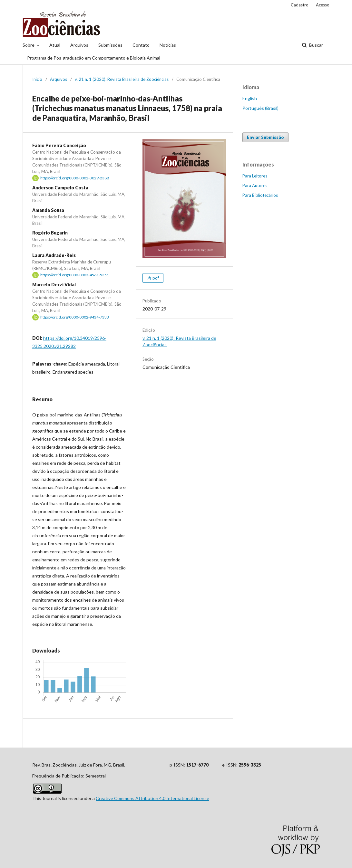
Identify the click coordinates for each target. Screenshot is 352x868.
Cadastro (300, 5)
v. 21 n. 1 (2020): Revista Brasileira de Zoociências (122, 79)
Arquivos (79, 45)
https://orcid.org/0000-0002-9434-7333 (75, 317)
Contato (141, 45)
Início (37, 79)
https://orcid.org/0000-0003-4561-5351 (75, 275)
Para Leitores (255, 176)
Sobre (29, 45)
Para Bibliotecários (260, 195)
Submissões (110, 45)
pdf (155, 278)
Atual (55, 45)
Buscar (316, 45)
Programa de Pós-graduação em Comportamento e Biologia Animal (94, 58)
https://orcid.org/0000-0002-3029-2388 (75, 178)
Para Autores (255, 186)
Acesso (323, 5)
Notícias (168, 45)
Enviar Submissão (265, 137)
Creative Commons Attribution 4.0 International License (152, 798)
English (250, 98)
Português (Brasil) (260, 108)
